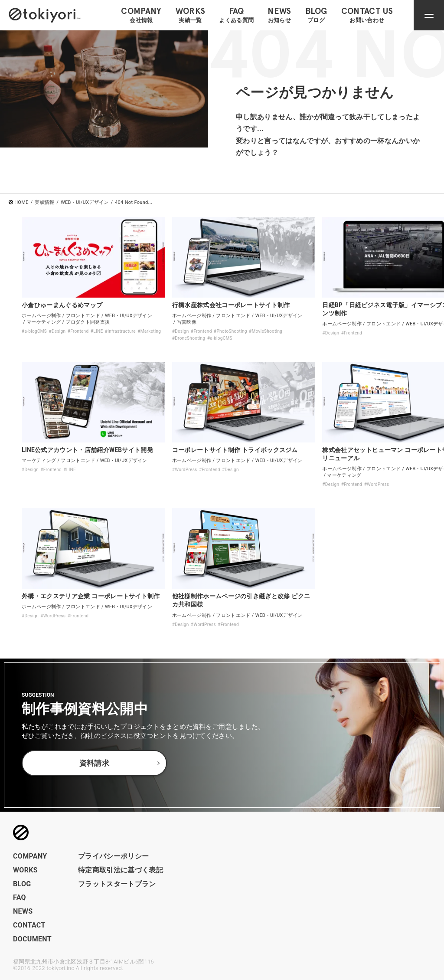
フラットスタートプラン (117, 884)
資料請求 (94, 764)
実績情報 (44, 202)
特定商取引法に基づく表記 (121, 870)
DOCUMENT (32, 939)
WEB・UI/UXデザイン (85, 202)
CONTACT (29, 925)
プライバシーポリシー (113, 856)
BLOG (22, 884)
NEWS (23, 911)
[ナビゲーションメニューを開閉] (429, 15)
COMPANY (30, 856)
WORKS (25, 870)
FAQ (20, 897)
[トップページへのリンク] (45, 15)
